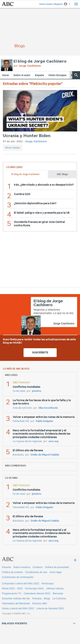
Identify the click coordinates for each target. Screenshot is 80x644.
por (27, 66)
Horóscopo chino (35, 588)
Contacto (38, 567)
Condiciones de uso (36, 572)
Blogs (47, 598)
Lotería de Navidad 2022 (50, 608)
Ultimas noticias (55, 588)
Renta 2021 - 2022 (12, 588)
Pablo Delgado (44, 421)
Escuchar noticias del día (16, 598)
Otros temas (13, 148)
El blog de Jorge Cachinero (40, 61)
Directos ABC (40, 603)
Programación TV (12, 593)
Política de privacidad (57, 567)
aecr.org (53, 441)
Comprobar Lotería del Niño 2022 (21, 583)
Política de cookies (12, 572)
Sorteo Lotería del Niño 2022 (18, 608)
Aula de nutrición (22, 408)
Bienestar (58, 593)
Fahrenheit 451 (21, 421)
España (39, 75)
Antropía (37, 598)
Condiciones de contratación (18, 577)
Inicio (6, 75)
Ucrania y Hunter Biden (27, 136)
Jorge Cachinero (36, 141)
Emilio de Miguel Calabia (45, 455)
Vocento (6, 567)
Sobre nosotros (22, 567)
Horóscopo (48, 583)
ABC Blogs (62, 174)
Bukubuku (18, 455)
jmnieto (37, 391)
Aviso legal (56, 572)
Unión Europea (57, 75)
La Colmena (59, 598)
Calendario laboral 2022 (37, 593)
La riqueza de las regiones (27, 441)
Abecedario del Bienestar (16, 603)
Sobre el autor (22, 75)
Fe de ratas (19, 391)
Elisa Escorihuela (48, 408)
